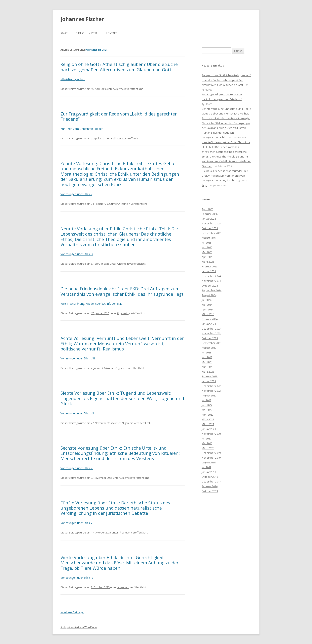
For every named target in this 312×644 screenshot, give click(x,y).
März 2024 (208, 314)
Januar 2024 (209, 324)
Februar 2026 (210, 214)
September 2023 (212, 343)
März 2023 (208, 372)
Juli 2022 (207, 400)
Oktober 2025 (210, 228)
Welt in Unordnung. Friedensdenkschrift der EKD (91, 304)
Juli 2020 (207, 438)
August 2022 (209, 395)
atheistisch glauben (73, 79)
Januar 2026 (209, 219)
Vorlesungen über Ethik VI (77, 468)
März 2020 (208, 448)
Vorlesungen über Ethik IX (77, 254)
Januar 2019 (209, 472)
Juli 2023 (207, 352)
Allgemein (120, 89)
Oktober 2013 (210, 491)
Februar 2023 (210, 376)
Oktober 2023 (210, 338)
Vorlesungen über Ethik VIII (78, 358)
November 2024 (211, 281)
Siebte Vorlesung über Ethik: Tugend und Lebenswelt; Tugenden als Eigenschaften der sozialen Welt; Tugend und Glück (122, 398)
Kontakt (112, 33)
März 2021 (208, 424)
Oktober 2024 (210, 286)
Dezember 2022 (211, 386)
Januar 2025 (209, 271)
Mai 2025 (207, 252)
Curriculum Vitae (86, 33)
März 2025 (208, 262)
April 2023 (208, 367)
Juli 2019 (207, 467)
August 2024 (209, 295)
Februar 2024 (210, 319)
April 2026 (208, 209)
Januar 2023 (209, 381)
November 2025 (211, 223)
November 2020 (211, 434)
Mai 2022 (207, 410)
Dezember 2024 (211, 276)
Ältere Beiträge (72, 612)
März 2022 (208, 419)
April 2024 (208, 309)
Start (64, 33)
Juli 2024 (207, 300)
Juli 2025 (207, 243)
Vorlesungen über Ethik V (76, 523)
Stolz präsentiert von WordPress (79, 627)
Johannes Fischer (82, 19)
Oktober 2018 (210, 477)
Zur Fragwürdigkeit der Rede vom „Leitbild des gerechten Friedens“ (119, 116)
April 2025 (208, 257)
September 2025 (212, 233)
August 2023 (209, 348)
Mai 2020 (207, 443)
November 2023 (211, 333)
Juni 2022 (207, 405)
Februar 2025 (210, 266)
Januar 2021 (209, 429)
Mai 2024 (207, 305)
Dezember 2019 (211, 453)
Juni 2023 (207, 357)
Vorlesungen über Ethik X (76, 194)
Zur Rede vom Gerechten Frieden (82, 129)
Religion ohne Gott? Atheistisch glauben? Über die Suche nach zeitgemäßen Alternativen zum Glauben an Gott (119, 67)
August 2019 (209, 462)
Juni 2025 (207, 247)
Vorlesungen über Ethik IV (77, 578)
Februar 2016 (210, 486)
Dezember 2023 (211, 329)
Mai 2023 (207, 362)
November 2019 (211, 458)
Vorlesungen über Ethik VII (77, 413)
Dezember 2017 (211, 482)
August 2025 (209, 238)
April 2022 (208, 415)
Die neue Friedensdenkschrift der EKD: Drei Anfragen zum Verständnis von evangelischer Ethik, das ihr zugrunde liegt (122, 291)
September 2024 (212, 290)
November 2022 (211, 391)
